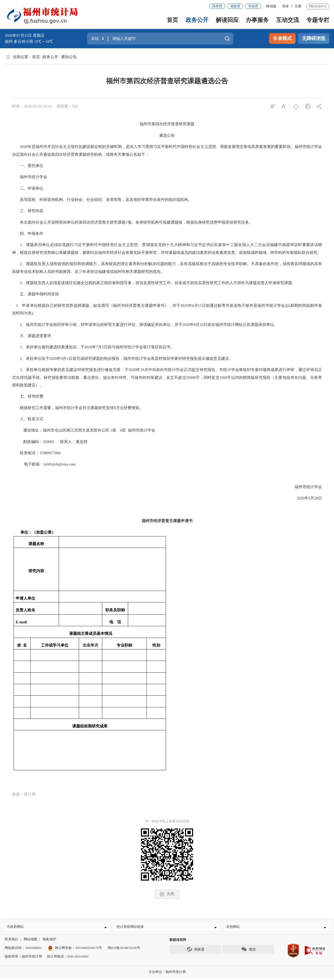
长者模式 (282, 38)
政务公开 (197, 20)
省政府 (235, 6)
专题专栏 (318, 20)
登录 (285, 6)
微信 (248, 952)
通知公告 (69, 57)
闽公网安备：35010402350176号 (78, 950)
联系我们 (11, 941)
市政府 (253, 6)
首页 (172, 20)
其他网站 (235, 928)
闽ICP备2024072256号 (124, 950)
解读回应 (227, 20)
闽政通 (195, 952)
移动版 (271, 6)
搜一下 (228, 38)
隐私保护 (50, 941)
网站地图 (31, 941)
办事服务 (257, 20)
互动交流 (288, 20)
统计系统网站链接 (132, 928)
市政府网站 (17, 928)
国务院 (217, 6)
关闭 (167, 894)
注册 (298, 6)
